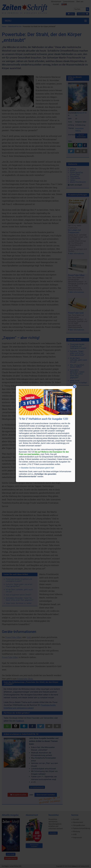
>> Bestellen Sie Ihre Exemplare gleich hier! (36, 468)
